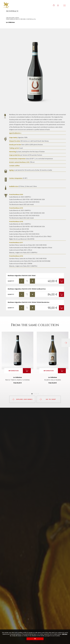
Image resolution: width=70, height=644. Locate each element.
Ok (35, 639)
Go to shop (51, 399)
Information (14, 371)
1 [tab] (32, 394)
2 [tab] (34, 394)
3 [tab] (36, 394)
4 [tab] (38, 394)
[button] (66, 343)
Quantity (11, 281)
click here (65, 634)
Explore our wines (24, 399)
